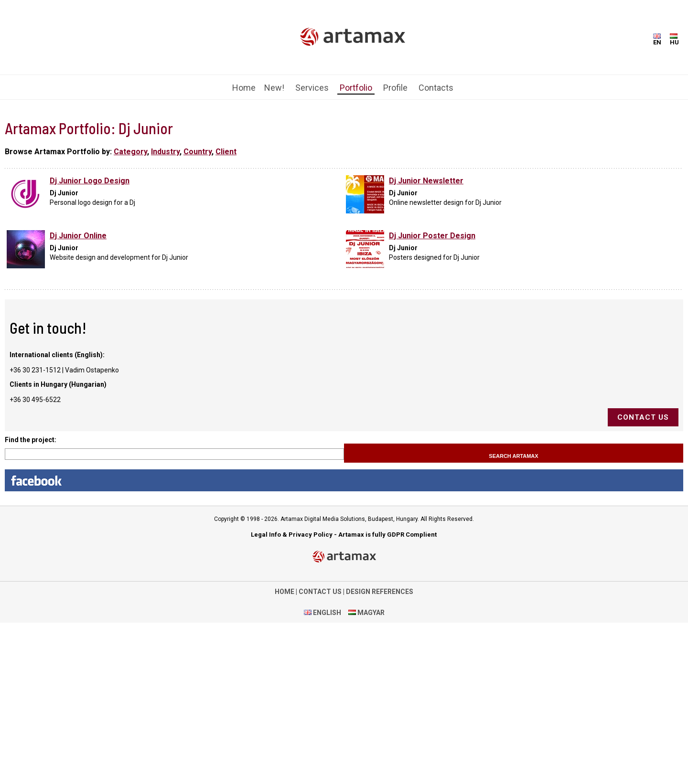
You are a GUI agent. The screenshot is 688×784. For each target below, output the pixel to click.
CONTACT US (320, 592)
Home (244, 88)
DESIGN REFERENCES (380, 592)
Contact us (643, 417)
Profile (395, 88)
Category (130, 152)
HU (674, 40)
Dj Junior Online (78, 236)
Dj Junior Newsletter (426, 181)
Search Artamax (513, 456)
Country (198, 152)
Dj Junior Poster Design (432, 236)
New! (274, 88)
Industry (165, 152)
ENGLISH (326, 613)
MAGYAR (370, 613)
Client (226, 152)
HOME (285, 592)
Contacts (436, 88)
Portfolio (356, 88)
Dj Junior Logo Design (90, 181)
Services (312, 88)
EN (657, 40)
